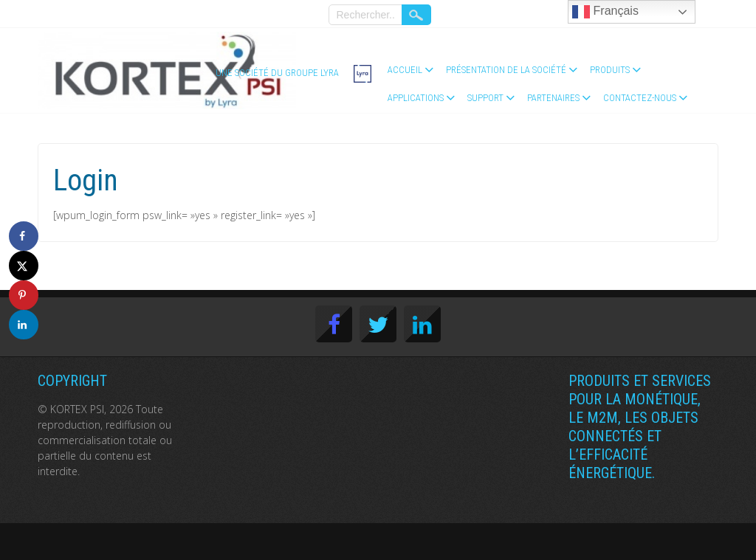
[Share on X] (24, 266)
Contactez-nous (640, 98)
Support (485, 98)
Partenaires (553, 98)
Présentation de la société (506, 70)
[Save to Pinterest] (24, 295)
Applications (416, 98)
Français (605, 12)
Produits (610, 70)
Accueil (405, 70)
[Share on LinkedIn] (24, 325)
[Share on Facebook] (24, 236)
